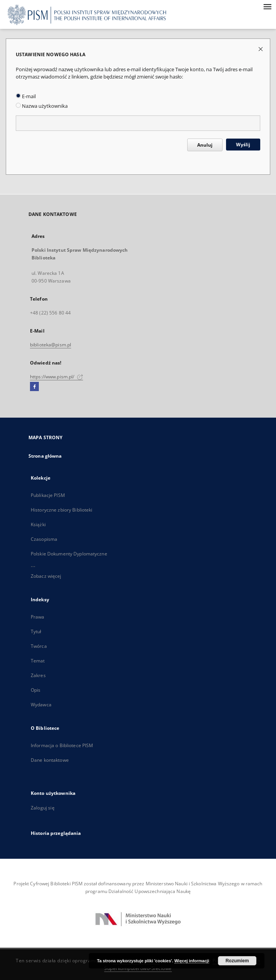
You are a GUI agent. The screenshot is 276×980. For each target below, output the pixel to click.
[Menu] (267, 6)
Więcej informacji (192, 961)
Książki (38, 524)
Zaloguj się (43, 808)
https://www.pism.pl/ (57, 377)
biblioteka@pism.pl (51, 345)
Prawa (38, 617)
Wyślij (243, 145)
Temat (38, 661)
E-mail (26, 96)
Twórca (39, 646)
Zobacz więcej (46, 576)
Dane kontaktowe (50, 760)
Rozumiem (237, 961)
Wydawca (41, 705)
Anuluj (205, 145)
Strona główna (45, 456)
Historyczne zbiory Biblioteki (62, 510)
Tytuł (36, 631)
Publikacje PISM (48, 495)
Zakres (38, 675)
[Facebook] (34, 387)
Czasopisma (44, 539)
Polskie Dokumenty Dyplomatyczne (69, 554)
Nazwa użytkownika (42, 106)
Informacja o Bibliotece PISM (62, 745)
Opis (36, 690)
